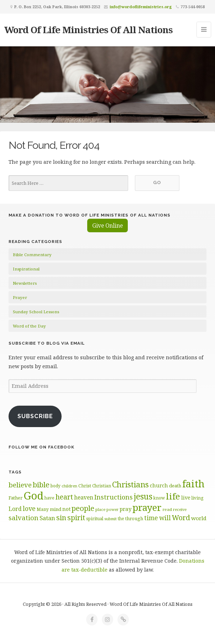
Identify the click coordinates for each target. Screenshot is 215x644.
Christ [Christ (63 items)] (85, 486)
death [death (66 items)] (175, 486)
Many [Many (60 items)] (43, 509)
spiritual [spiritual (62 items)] (95, 519)
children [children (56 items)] (69, 486)
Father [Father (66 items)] (15, 498)
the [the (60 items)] (121, 518)
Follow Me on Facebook (41, 447)
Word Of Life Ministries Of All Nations (88, 30)
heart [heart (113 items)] (64, 497)
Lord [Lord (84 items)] (15, 509)
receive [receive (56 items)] (180, 509)
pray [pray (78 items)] (125, 509)
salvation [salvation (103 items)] (23, 518)
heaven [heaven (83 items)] (84, 497)
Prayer (20, 297)
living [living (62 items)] (197, 498)
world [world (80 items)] (199, 518)
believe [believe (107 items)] (20, 485)
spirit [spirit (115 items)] (76, 518)
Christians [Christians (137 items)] (130, 484)
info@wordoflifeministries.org (141, 7)
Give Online (107, 225)
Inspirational (26, 269)
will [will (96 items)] (165, 518)
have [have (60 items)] (49, 498)
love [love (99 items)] (29, 508)
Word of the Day (29, 326)
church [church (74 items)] (159, 485)
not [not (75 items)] (66, 509)
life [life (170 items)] (173, 496)
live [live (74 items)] (186, 498)
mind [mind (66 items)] (56, 509)
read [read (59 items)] (167, 509)
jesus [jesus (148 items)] (143, 496)
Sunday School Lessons (36, 312)
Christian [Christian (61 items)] (102, 486)
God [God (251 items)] (33, 496)
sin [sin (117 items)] (61, 518)
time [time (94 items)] (151, 518)
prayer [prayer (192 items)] (147, 507)
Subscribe (35, 416)
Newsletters (25, 283)
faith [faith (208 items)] (193, 484)
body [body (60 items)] (56, 486)
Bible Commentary (32, 255)
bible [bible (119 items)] (41, 485)
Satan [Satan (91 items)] (47, 518)
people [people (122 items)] (83, 508)
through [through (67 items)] (134, 518)
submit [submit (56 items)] (111, 519)
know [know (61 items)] (159, 498)
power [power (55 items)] (112, 509)
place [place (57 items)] (100, 509)
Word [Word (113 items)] (181, 518)
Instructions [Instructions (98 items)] (114, 497)
